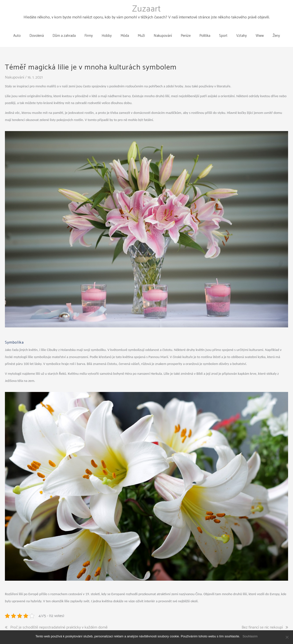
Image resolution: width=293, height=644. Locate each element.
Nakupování (14, 70)
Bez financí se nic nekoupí (262, 620)
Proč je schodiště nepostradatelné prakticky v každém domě (59, 620)
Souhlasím (250, 636)
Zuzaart (146, 9)
